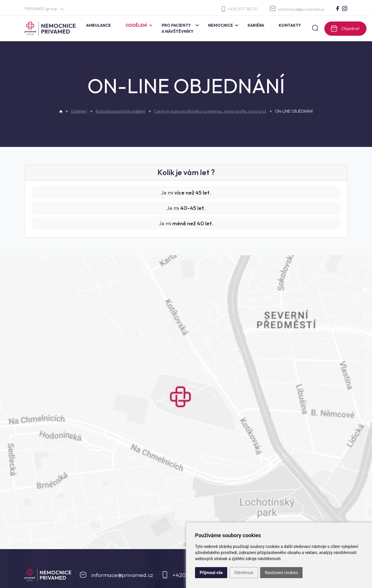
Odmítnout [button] (244, 573)
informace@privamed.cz (297, 9)
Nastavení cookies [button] (281, 573)
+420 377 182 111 (240, 9)
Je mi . (186, 193)
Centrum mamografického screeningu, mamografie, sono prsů (210, 111)
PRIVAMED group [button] (44, 9)
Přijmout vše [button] (211, 573)
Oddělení (79, 111)
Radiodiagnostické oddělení (120, 111)
